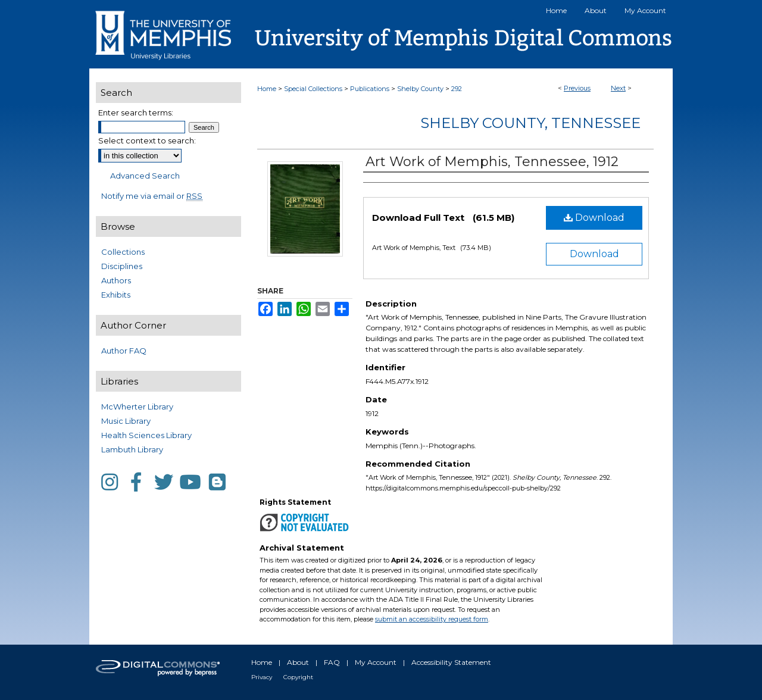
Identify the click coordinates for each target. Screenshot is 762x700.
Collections (123, 252)
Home (267, 89)
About (298, 662)
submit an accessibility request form (432, 619)
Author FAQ (124, 351)
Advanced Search (145, 176)
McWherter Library (137, 407)
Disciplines (122, 266)
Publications (370, 89)
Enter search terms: (136, 112)
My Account (376, 662)
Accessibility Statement (451, 662)
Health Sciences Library (146, 435)
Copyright (298, 677)
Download (594, 218)
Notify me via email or (152, 196)
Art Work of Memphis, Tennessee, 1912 (492, 162)
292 (457, 89)
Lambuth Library (132, 449)
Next (618, 88)
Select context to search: (147, 140)
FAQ (332, 662)
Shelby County (420, 89)
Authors (116, 280)
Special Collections (313, 89)
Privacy (262, 677)
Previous (577, 88)
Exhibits (116, 295)
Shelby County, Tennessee (530, 123)
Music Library (126, 421)
